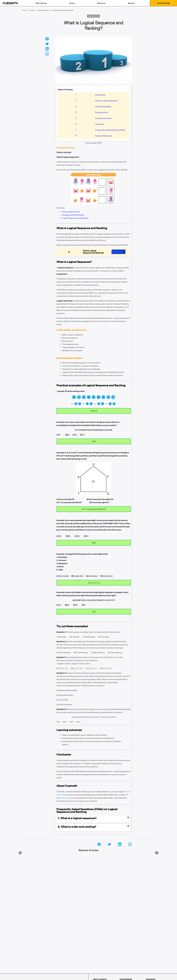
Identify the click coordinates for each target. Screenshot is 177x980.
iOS (127, 795)
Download (118, 252)
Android (63, 798)
